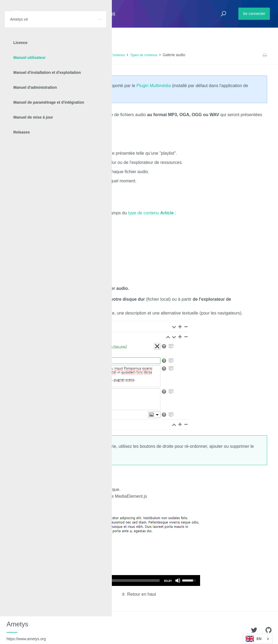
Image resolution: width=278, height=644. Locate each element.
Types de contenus (144, 55)
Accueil (16, 55)
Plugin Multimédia (154, 86)
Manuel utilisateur (60, 55)
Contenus (118, 55)
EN (254, 639)
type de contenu (151, 213)
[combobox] (258, 639)
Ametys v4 (34, 55)
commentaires (59, 278)
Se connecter (254, 14)
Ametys (26, 631)
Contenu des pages (92, 55)
